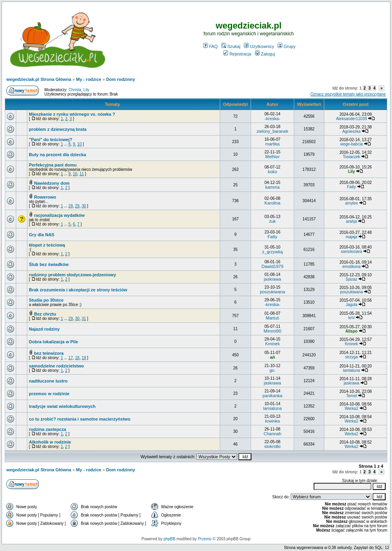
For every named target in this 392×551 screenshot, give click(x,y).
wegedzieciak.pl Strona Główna (39, 79)
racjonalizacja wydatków (59, 215)
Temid (351, 396)
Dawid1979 (273, 266)
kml (352, 318)
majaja (351, 237)
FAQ (210, 46)
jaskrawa (272, 279)
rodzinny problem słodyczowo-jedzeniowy (72, 275)
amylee (351, 203)
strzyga (351, 357)
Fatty (351, 187)
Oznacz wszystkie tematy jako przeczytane (348, 94)
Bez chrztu (45, 314)
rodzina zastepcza (48, 429)
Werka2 (351, 408)
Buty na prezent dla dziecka (57, 155)
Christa (75, 90)
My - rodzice (89, 79)
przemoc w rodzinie (49, 394)
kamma (272, 187)
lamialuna (351, 370)
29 (77, 206)
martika (272, 144)
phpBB (169, 539)
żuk (272, 221)
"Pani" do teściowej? (50, 140)
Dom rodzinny (121, 79)
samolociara (352, 252)
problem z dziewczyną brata (58, 129)
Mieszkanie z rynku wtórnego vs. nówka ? (72, 114)
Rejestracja (237, 54)
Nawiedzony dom (52, 183)
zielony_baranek (272, 131)
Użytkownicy (259, 46)
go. (272, 370)
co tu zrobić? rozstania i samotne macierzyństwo (80, 419)
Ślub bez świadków (49, 264)
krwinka (272, 421)
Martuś (272, 318)
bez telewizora (49, 353)
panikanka (272, 396)
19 (84, 358)
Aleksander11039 (352, 119)
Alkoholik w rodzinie (50, 442)
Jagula (351, 305)
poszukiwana (272, 292)
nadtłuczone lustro (48, 381)
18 (77, 358)
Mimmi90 (273, 331)
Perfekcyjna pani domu (53, 165)
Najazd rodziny (44, 329)
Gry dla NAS (42, 235)
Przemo (205, 539)
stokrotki (273, 446)
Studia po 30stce (46, 300)
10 (79, 144)
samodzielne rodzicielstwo (56, 366)
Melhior (272, 157)
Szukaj (231, 46)
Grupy (286, 46)
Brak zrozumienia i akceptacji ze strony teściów (78, 290)
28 (71, 206)
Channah (273, 434)
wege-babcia (351, 144)
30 (84, 206)
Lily (86, 90)
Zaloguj (265, 54)
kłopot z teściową (47, 245)
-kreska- (272, 119)
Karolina (272, 203)
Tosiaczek (352, 157)
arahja (352, 221)
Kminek (273, 344)
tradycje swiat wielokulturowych (62, 406)
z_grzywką (272, 252)
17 (71, 358)
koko (272, 172)
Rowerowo (45, 197)
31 (84, 319)
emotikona (352, 267)
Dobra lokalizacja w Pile (53, 342)
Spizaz (352, 279)
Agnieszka (352, 131)
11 (82, 174)
